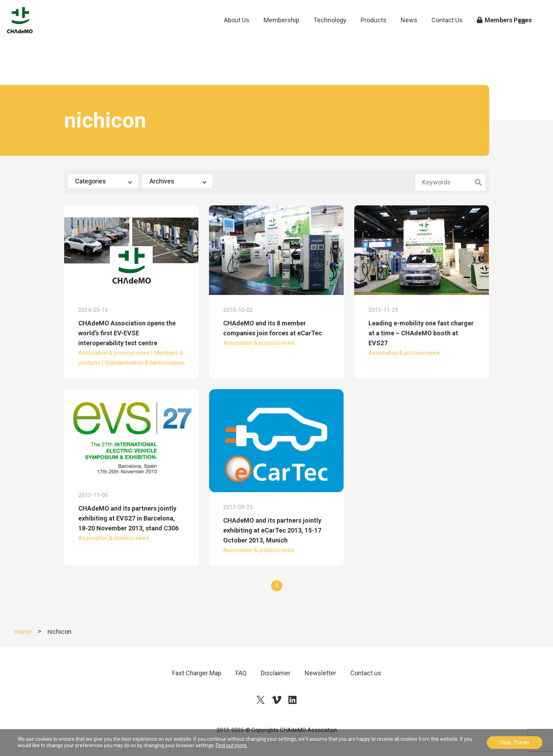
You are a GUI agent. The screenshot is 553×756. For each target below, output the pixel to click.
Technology (330, 32)
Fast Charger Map (197, 673)
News (409, 32)
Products (374, 32)
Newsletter (320, 673)
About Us (237, 32)
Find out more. (232, 745)
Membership (281, 32)
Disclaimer (276, 673)
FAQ (241, 673)
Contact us (366, 673)
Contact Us (447, 32)
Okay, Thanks (515, 743)
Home (23, 632)
